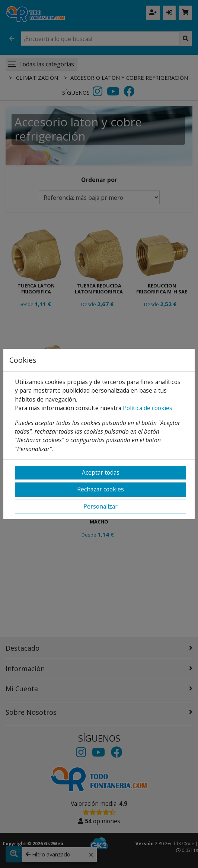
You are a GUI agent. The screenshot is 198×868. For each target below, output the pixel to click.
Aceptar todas (101, 472)
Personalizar (100, 506)
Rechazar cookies (100, 489)
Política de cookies (148, 408)
